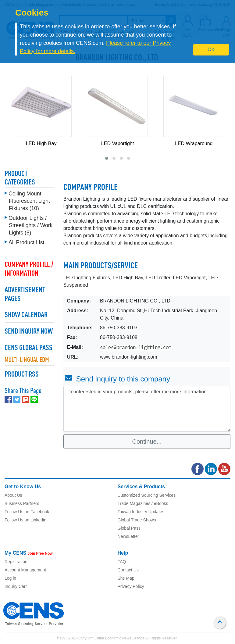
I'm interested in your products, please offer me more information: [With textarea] (147, 409)
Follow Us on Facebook (27, 512)
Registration (16, 562)
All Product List (26, 241)
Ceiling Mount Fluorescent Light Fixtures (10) (29, 199)
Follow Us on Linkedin (25, 520)
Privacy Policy (131, 586)
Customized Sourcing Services (147, 495)
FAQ (122, 562)
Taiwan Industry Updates (141, 512)
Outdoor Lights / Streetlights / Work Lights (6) (30, 224)
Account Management (25, 570)
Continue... (147, 442)
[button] (107, 158)
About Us (13, 495)
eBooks (161, 503)
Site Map (126, 578)
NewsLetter (128, 536)
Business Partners (22, 503)
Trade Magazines (134, 503)
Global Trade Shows (137, 520)
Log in (10, 578)
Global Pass (129, 528)
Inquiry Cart (16, 586)
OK (211, 50)
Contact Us (128, 570)
